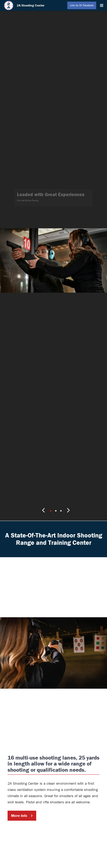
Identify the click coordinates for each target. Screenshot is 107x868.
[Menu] (103, 4)
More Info (19, 798)
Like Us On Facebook (82, 5)
